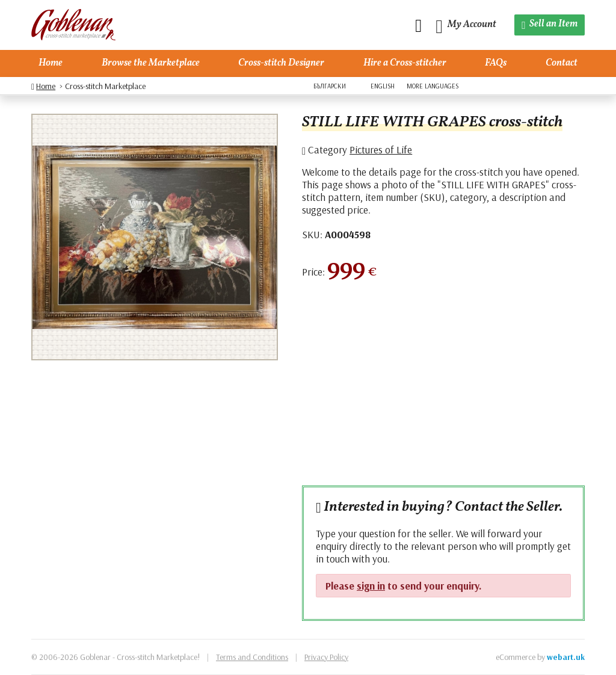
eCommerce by (540, 657)
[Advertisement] (443, 389)
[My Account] (466, 25)
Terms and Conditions (252, 657)
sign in (371, 586)
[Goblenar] (73, 25)
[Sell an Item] (550, 25)
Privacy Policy (326, 657)
